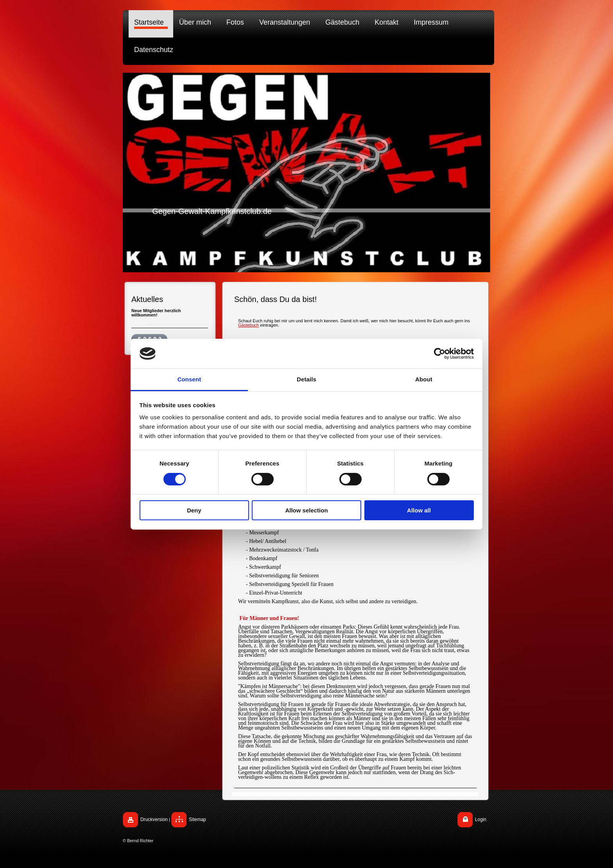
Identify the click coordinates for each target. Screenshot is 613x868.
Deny (194, 510)
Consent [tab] (189, 379)
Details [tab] (306, 379)
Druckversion (154, 819)
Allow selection (306, 510)
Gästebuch (248, 325)
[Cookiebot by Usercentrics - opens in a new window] (440, 354)
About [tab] (424, 379)
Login (481, 819)
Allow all (419, 510)
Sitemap (197, 819)
